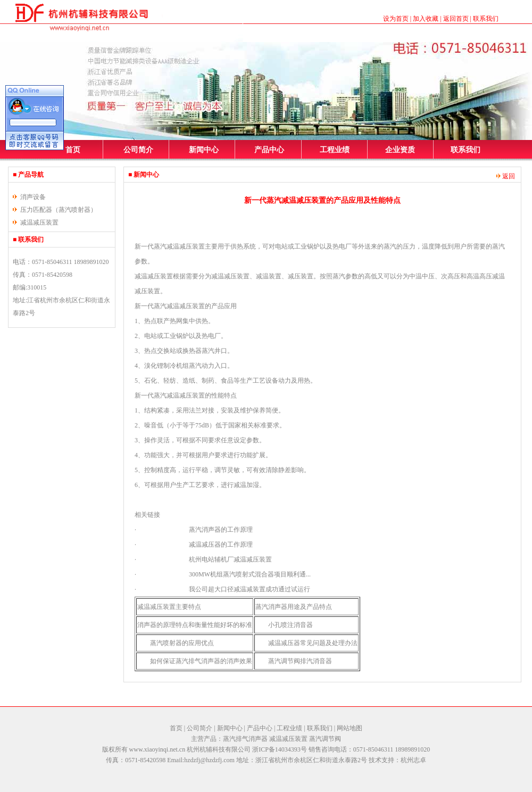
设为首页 (396, 19)
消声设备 (33, 197)
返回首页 (456, 19)
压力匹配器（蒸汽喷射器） (59, 210)
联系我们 (486, 19)
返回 (506, 176)
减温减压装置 (39, 222)
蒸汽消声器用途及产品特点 (294, 607)
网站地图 (350, 728)
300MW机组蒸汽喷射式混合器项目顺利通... (250, 574)
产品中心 (269, 150)
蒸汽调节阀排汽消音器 (300, 661)
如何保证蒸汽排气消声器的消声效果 (201, 661)
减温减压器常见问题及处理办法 (313, 643)
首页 (73, 150)
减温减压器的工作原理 (221, 544)
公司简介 (138, 150)
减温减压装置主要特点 (169, 607)
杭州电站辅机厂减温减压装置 (230, 559)
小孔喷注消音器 (290, 625)
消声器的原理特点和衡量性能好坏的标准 (195, 625)
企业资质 (400, 150)
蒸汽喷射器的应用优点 (182, 643)
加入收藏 (426, 19)
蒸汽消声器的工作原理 (221, 530)
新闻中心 (204, 150)
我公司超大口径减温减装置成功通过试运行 (250, 589)
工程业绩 (335, 150)
